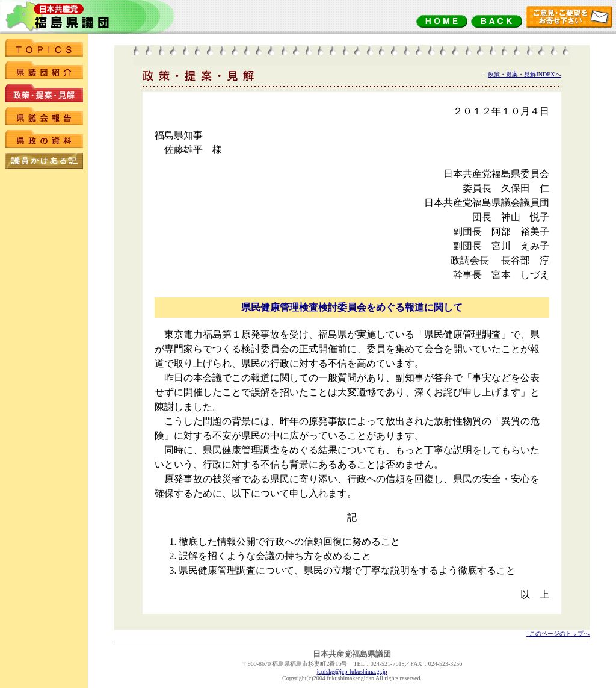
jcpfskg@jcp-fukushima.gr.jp (352, 671)
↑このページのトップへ (558, 634)
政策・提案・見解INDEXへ (524, 74)
